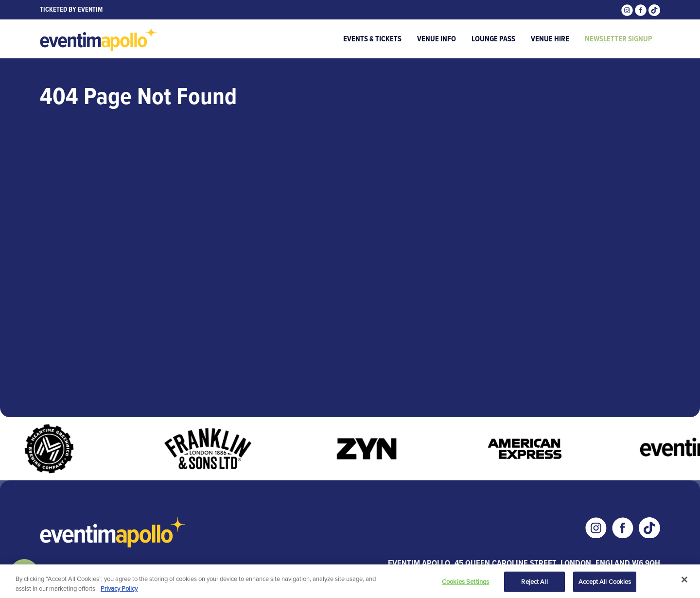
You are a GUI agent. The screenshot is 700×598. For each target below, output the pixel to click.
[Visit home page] (99, 39)
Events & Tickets (372, 39)
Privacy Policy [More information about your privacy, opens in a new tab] (119, 589)
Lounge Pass (493, 39)
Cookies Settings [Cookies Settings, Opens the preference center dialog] (465, 583)
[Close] (684, 580)
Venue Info (437, 39)
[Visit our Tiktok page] (654, 9)
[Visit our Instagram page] (628, 9)
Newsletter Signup (619, 39)
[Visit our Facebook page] (642, 9)
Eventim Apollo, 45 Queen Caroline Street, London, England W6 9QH (524, 563)
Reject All (534, 583)
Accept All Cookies (605, 583)
